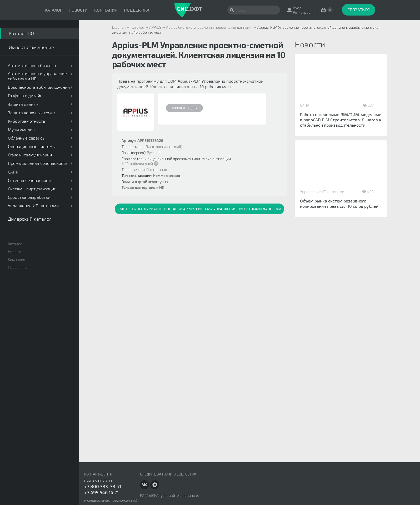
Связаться (359, 10)
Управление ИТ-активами (322, 192)
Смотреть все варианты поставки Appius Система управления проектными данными (199, 209)
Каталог (53, 10)
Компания (106, 10)
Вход (297, 8)
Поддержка (137, 10)
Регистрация (304, 12)
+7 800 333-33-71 (103, 486)
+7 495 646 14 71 (101, 492)
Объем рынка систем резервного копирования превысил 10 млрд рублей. (340, 203)
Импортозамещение (31, 47)
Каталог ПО (21, 33)
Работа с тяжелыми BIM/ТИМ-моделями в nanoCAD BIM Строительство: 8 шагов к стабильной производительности (341, 120)
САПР (304, 105)
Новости (78, 10)
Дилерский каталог (30, 219)
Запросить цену (184, 108)
